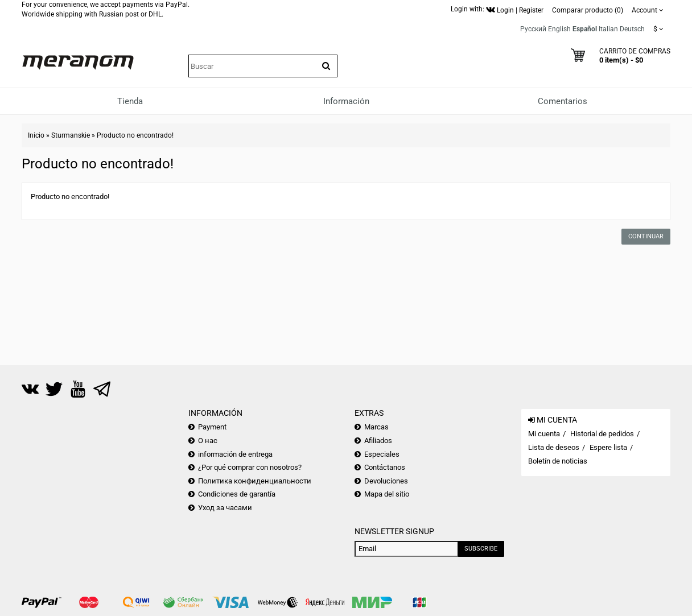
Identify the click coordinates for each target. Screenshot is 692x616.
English (559, 29)
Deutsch (632, 29)
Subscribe (481, 549)
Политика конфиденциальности (255, 481)
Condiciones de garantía (237, 494)
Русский (533, 29)
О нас (208, 441)
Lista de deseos (554, 447)
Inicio (36, 135)
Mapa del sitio (387, 494)
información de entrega (235, 454)
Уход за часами (225, 508)
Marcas (376, 427)
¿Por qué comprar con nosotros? (250, 467)
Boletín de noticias (558, 461)
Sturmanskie (71, 135)
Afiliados (378, 441)
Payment (212, 427)
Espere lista (608, 447)
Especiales (382, 454)
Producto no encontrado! (135, 135)
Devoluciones (386, 481)
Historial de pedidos (602, 434)
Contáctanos (385, 467)
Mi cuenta (544, 434)
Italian (608, 29)
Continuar (646, 236)
